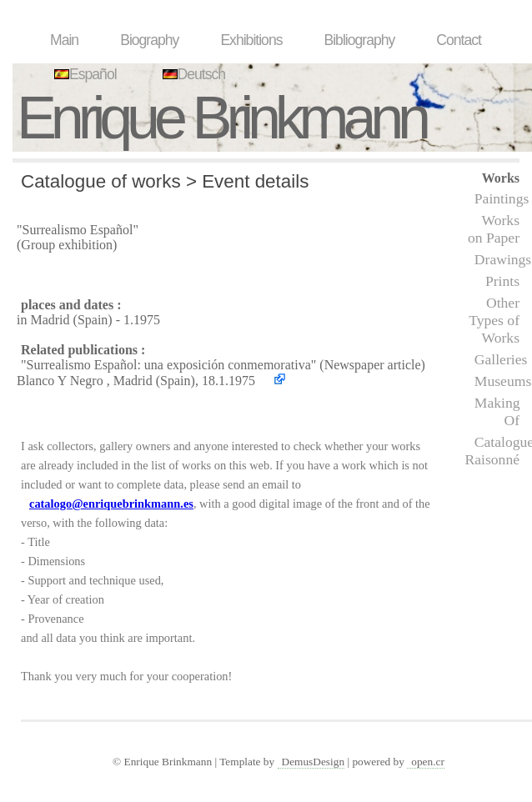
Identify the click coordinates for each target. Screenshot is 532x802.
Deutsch (192, 74)
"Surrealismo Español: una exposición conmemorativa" (168, 365)
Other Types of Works (494, 320)
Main (64, 40)
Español (83, 74)
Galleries (501, 359)
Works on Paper (494, 229)
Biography (149, 40)
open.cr (428, 762)
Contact (459, 40)
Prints (502, 281)
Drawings (503, 259)
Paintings (502, 198)
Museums (503, 381)
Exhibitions (251, 40)
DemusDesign (314, 762)
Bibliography (359, 40)
